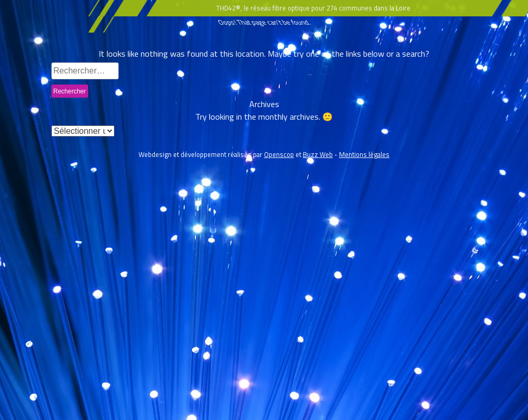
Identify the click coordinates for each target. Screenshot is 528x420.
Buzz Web (318, 154)
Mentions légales (364, 154)
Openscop (279, 154)
